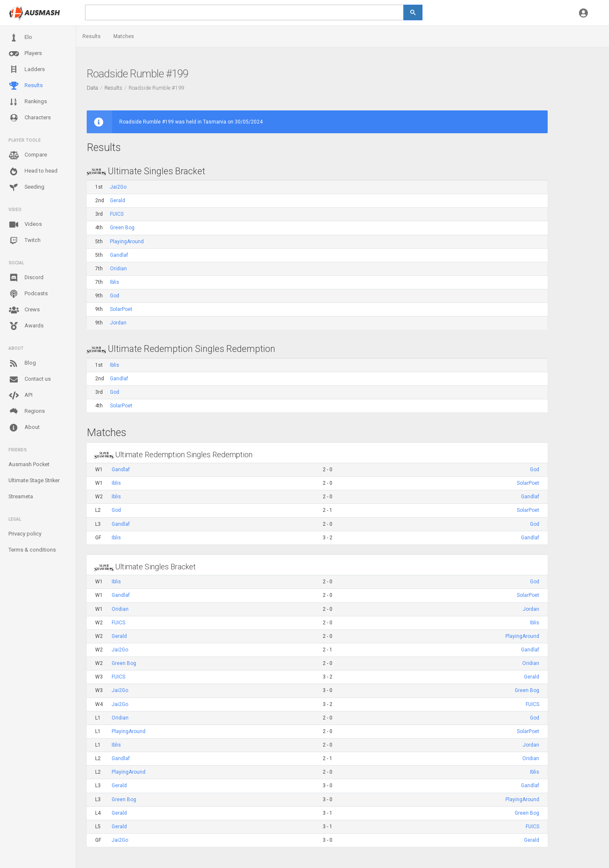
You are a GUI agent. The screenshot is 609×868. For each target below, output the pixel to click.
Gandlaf (119, 255)
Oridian (118, 269)
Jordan (118, 323)
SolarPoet (121, 309)
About (24, 428)
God (115, 296)
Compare (28, 155)
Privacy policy (25, 534)
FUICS (117, 214)
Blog (22, 363)
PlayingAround (127, 242)
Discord (26, 278)
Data (92, 88)
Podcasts (28, 294)
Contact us (30, 379)
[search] (244, 12)
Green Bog (122, 228)
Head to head (33, 171)
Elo (20, 38)
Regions (27, 411)
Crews (24, 310)
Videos (25, 225)
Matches (124, 36)
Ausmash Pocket (29, 464)
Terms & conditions (32, 550)
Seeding (26, 187)
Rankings (28, 102)
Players (25, 54)
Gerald (118, 201)
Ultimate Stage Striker (34, 480)
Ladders (27, 70)
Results (26, 86)
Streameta (21, 496)
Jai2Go (118, 187)
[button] (583, 13)
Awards (26, 326)
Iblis (115, 282)
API (21, 396)
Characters (30, 118)
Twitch (25, 241)
